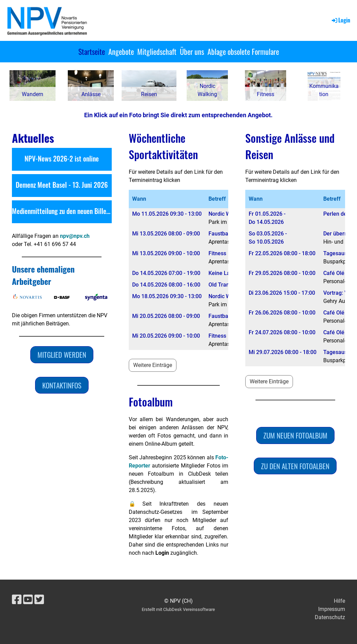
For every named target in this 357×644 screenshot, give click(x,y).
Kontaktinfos (62, 385)
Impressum (332, 609)
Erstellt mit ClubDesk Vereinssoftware (178, 609)
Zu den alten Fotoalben (295, 466)
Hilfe (339, 601)
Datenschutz (330, 617)
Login (340, 20)
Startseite (92, 51)
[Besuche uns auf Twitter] (39, 600)
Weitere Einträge (153, 365)
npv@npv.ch (75, 236)
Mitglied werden (62, 355)
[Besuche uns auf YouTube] (28, 600)
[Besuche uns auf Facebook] (17, 600)
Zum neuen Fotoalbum (295, 435)
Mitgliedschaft (157, 51)
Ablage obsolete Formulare (243, 51)
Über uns (192, 51)
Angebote (121, 51)
